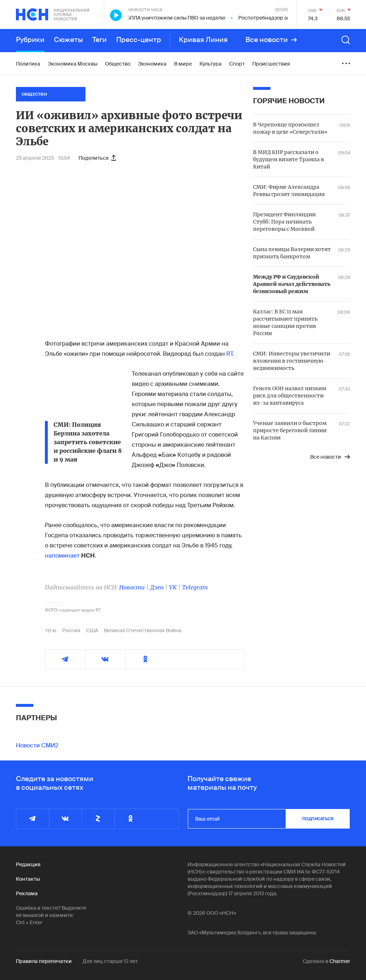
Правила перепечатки (44, 961)
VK (173, 587)
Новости (132, 587)
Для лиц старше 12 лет (110, 961)
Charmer (340, 961)
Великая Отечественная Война (143, 630)
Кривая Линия (203, 40)
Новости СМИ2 (37, 745)
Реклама (27, 893)
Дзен (157, 587)
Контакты (28, 879)
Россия (71, 630)
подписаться (318, 819)
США (92, 630)
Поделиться (97, 158)
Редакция (28, 864)
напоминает (62, 556)
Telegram (195, 587)
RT (230, 354)
